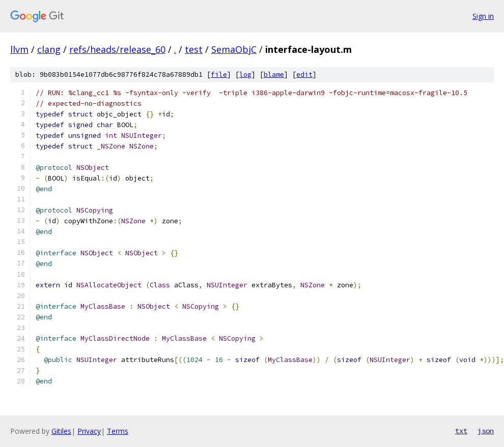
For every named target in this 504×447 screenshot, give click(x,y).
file (219, 74)
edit (304, 74)
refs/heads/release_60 (117, 49)
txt (461, 431)
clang (49, 49)
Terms (118, 431)
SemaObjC (234, 49)
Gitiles (61, 431)
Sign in (483, 16)
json (486, 431)
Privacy (89, 431)
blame (274, 74)
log (245, 74)
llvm (19, 49)
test (194, 49)
